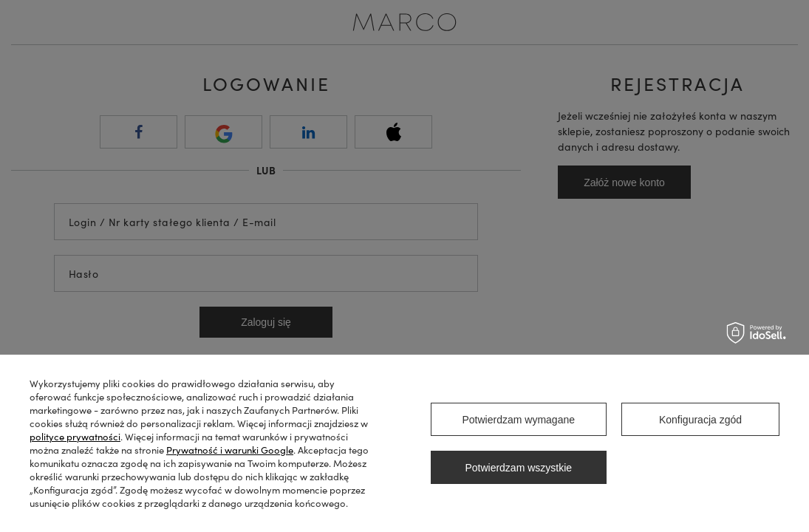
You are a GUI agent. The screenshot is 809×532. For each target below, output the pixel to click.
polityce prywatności (75, 437)
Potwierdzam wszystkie (518, 468)
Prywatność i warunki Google (230, 450)
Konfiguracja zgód (700, 420)
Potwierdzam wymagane (518, 420)
